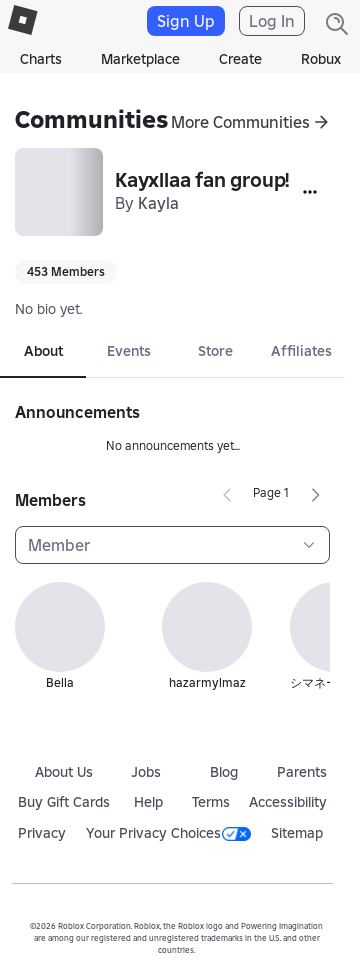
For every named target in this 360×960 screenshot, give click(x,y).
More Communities (240, 122)
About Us (64, 772)
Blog (224, 772)
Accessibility (288, 802)
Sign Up (186, 21)
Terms (211, 802)
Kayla (158, 203)
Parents (302, 772)
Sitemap (297, 833)
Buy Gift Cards (64, 802)
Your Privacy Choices (168, 833)
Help (148, 802)
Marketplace (140, 59)
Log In (272, 21)
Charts (41, 59)
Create (240, 59)
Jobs (146, 772)
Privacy (42, 833)
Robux (321, 59)
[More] (310, 192)
